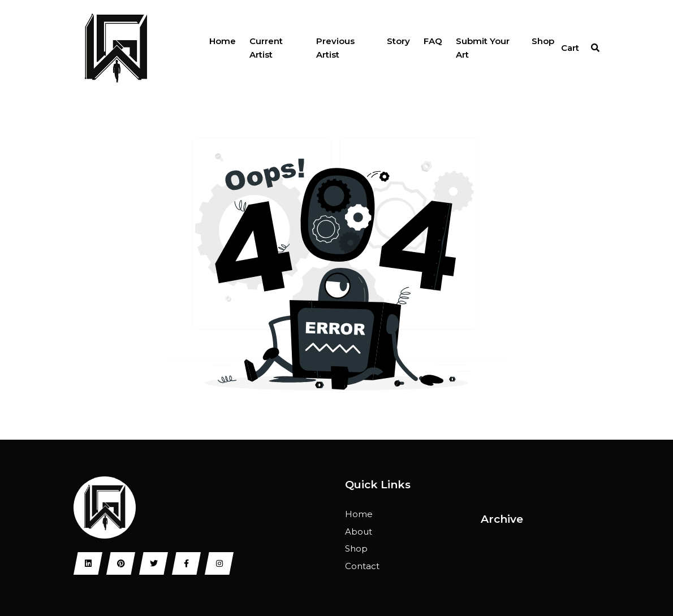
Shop (543, 41)
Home (223, 41)
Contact (362, 566)
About (359, 532)
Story (398, 41)
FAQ (433, 41)
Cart (570, 48)
